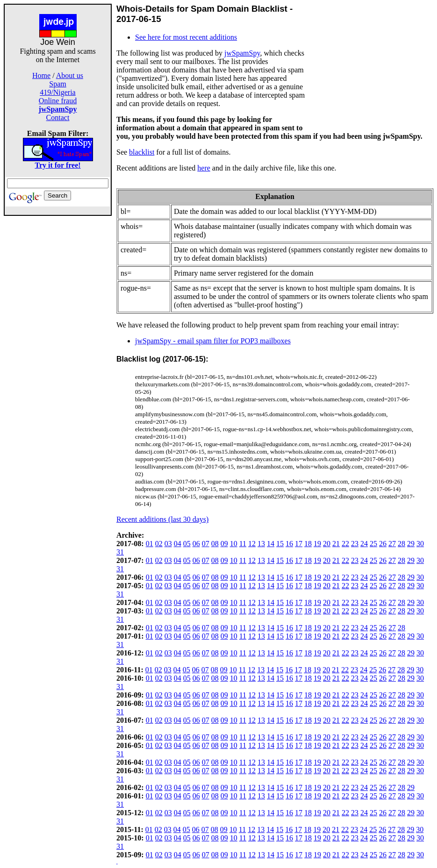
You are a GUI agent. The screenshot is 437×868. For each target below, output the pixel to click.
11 (243, 544)
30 (420, 544)
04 (178, 544)
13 (261, 544)
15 (280, 544)
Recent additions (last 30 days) (162, 519)
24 (364, 544)
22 (345, 544)
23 (355, 544)
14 (271, 544)
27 (392, 544)
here (204, 168)
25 (373, 544)
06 (196, 544)
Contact (58, 117)
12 (252, 544)
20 (327, 544)
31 (120, 552)
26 (383, 544)
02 (159, 544)
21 (336, 544)
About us (70, 75)
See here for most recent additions (186, 37)
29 (411, 544)
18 (308, 544)
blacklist (142, 152)
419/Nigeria (57, 92)
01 (150, 544)
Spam (57, 84)
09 (224, 544)
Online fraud (58, 101)
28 (401, 544)
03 (168, 544)
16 (289, 544)
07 (206, 544)
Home (41, 75)
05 (187, 544)
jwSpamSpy (242, 53)
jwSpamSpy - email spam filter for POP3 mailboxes (213, 341)
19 (317, 544)
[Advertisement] (58, 356)
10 (234, 544)
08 (215, 544)
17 (299, 544)
